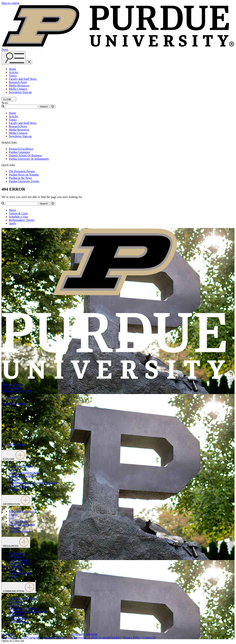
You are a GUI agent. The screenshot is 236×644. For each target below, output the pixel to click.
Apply (13, 223)
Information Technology (23, 608)
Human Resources (20, 486)
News (5, 49)
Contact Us (149, 637)
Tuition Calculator (20, 531)
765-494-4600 (10, 397)
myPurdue (15, 566)
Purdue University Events (24, 181)
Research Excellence (21, 149)
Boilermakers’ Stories (22, 220)
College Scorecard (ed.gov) (105, 637)
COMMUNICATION (19, 587)
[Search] (21, 107)
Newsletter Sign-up (20, 92)
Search (44, 107)
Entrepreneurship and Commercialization (33, 483)
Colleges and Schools (22, 476)
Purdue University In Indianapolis (29, 159)
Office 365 (15, 570)
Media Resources (19, 86)
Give (12, 518)
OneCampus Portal (20, 573)
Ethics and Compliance (22, 511)
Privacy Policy (132, 637)
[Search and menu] (14, 58)
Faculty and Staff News (23, 79)
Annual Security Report (23, 598)
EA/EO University (30, 637)
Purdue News (17, 615)
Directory (14, 479)
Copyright (7, 634)
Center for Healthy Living (24, 473)
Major (12, 210)
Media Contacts (18, 89)
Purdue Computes (19, 152)
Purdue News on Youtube (24, 175)
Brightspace (16, 556)
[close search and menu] (29, 62)
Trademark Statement (84, 634)
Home (12, 69)
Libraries (14, 489)
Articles (14, 72)
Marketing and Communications (28, 612)
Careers (13, 469)
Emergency (16, 605)
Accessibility (9, 637)
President (14, 528)
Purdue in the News (20, 178)
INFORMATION (17, 500)
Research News (18, 82)
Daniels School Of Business (25, 155)
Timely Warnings (19, 622)
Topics (13, 76)
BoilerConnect (17, 553)
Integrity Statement (54, 637)
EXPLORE (14, 455)
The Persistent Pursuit (22, 171)
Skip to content (10, 3)
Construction (17, 602)
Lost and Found (18, 521)
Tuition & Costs (18, 213)
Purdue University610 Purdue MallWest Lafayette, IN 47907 (17, 388)
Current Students (19, 560)
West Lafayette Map (21, 466)
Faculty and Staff (19, 563)
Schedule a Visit (18, 217)
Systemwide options (13, 404)
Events (13, 515)
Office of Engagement (22, 525)
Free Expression (77, 637)
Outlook (14, 576)
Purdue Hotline (18, 618)
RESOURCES (16, 542)
